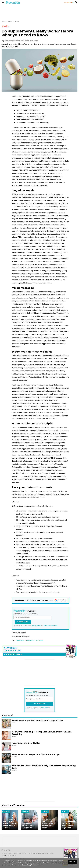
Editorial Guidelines (33, 854)
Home (3, 22)
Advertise (5, 856)
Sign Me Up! (23, 622)
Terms (51, 854)
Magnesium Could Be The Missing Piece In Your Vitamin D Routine (49, 824)
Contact (15, 854)
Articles (10, 22)
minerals (20, 641)
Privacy (45, 854)
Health (17, 22)
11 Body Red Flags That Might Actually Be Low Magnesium (69, 825)
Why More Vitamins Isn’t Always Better (28, 826)
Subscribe (69, 3)
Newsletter (6, 854)
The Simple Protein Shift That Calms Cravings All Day (37, 721)
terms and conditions (50, 626)
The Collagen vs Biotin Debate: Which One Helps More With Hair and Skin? (10, 824)
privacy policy (36, 626)
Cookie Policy (26, 865)
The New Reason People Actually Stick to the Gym (36, 754)
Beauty (6, 811)
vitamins (40, 641)
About (22, 854)
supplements (30, 641)
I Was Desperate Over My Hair (26, 743)
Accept (72, 862)
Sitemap (13, 856)
